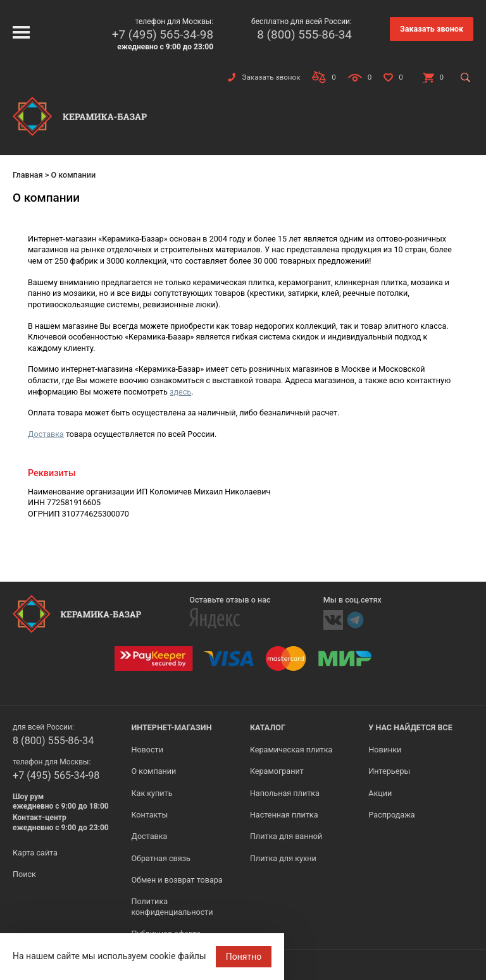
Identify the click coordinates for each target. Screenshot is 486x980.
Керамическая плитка (291, 750)
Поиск (24, 874)
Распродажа (391, 815)
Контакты (149, 815)
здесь (180, 392)
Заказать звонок (432, 29)
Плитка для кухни (283, 858)
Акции (380, 793)
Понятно (244, 957)
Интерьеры (389, 771)
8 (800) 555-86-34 (304, 34)
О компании (153, 771)
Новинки (385, 750)
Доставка (46, 434)
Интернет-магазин (171, 727)
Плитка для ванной (286, 836)
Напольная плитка (285, 793)
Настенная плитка (284, 815)
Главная (28, 175)
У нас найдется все (410, 727)
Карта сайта (35, 853)
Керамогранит (277, 771)
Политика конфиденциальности (172, 906)
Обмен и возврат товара (177, 880)
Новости (147, 750)
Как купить (152, 793)
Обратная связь (161, 858)
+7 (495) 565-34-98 (163, 34)
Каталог (268, 727)
